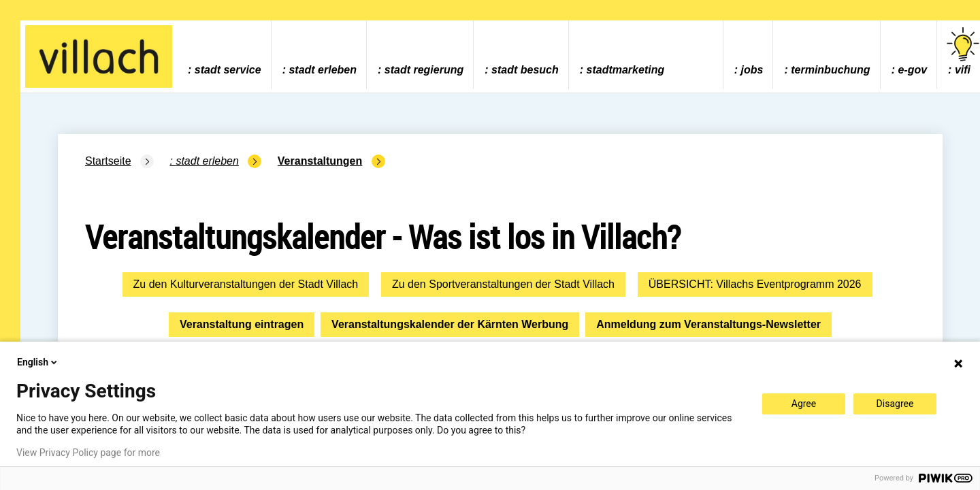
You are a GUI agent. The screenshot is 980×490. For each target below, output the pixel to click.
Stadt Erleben (323, 70)
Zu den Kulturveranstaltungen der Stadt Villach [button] (246, 284)
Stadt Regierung (424, 70)
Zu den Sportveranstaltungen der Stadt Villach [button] (503, 284)
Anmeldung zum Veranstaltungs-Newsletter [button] (708, 324)
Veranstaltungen (320, 161)
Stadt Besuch (525, 70)
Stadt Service (228, 70)
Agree (804, 404)
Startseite (108, 161)
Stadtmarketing (626, 70)
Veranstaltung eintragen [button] (242, 324)
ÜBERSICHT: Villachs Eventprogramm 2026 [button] (755, 284)
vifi (963, 51)
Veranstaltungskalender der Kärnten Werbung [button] (450, 324)
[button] (246, 284)
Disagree (895, 404)
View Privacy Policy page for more (88, 453)
